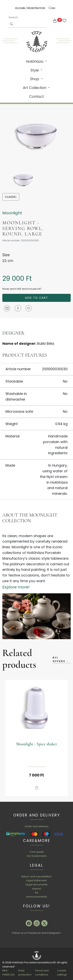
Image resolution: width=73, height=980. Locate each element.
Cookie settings (62, 973)
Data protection (25, 973)
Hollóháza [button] (35, 61)
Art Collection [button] (35, 88)
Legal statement (36, 880)
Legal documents (36, 885)
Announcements (37, 897)
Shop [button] (35, 79)
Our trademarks (37, 856)
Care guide (37, 852)
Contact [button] (36, 96)
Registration (36, 8)
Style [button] (35, 70)
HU (52, 8)
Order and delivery (36, 826)
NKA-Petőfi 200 (8, 973)
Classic (11, 197)
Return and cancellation (36, 876)
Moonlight (12, 213)
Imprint (36, 889)
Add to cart (36, 298)
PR (37, 893)
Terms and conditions (42, 973)
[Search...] (27, 18)
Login (20, 8)
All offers (61, 659)
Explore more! (16, 587)
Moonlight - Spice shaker (37, 744)
